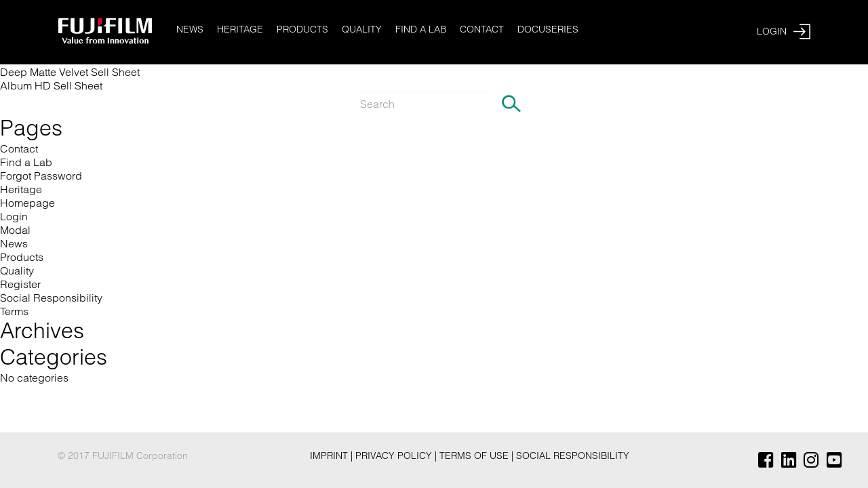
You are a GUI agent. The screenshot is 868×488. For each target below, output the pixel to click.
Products (302, 29)
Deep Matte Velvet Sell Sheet (70, 72)
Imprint (330, 455)
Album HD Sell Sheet (51, 85)
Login (14, 216)
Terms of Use (475, 455)
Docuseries (548, 29)
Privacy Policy (395, 455)
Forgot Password (41, 176)
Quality (362, 29)
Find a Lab (421, 29)
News (190, 29)
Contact (482, 29)
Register (20, 284)
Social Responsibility (51, 298)
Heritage (240, 29)
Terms (14, 311)
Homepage (27, 203)
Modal (15, 230)
